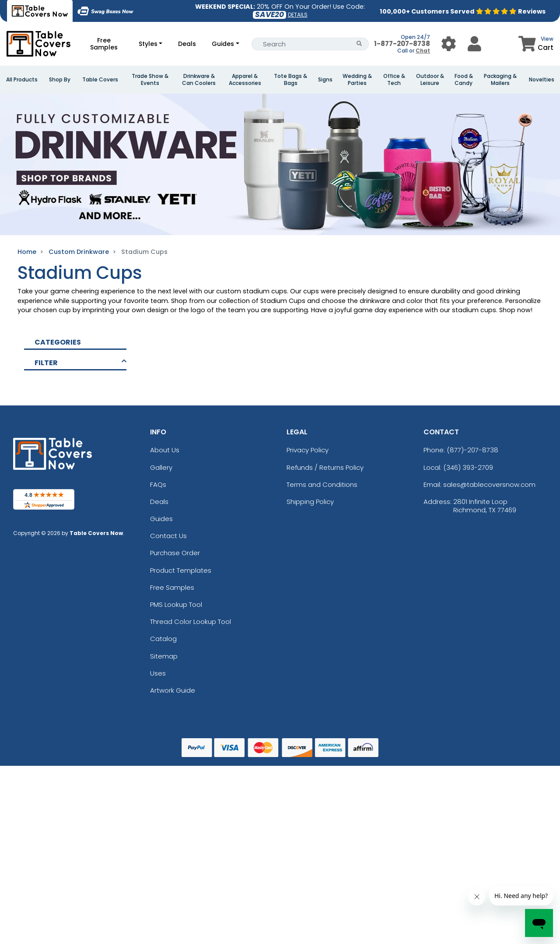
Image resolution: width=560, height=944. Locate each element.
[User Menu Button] (449, 44)
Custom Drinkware (79, 252)
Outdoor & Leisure (430, 80)
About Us (165, 450)
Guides (223, 44)
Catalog (163, 639)
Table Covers (100, 80)
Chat (423, 51)
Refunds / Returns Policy (325, 467)
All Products (22, 80)
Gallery (161, 467)
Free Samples (104, 44)
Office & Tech (394, 80)
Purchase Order (175, 553)
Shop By (60, 80)
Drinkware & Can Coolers (199, 80)
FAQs (158, 484)
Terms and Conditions (322, 484)
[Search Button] (359, 44)
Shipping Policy (310, 502)
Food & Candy (464, 80)
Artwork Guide (173, 690)
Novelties (542, 80)
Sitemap (164, 656)
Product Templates (181, 570)
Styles (148, 44)
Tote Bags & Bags (290, 80)
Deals (187, 44)
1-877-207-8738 (402, 44)
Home (27, 252)
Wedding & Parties (357, 80)
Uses (158, 673)
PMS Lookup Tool (176, 604)
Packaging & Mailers (500, 80)
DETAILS (298, 15)
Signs (325, 80)
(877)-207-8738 (472, 450)
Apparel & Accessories (245, 80)
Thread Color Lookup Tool (191, 622)
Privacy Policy (308, 450)
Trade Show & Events (150, 80)
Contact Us (168, 536)
